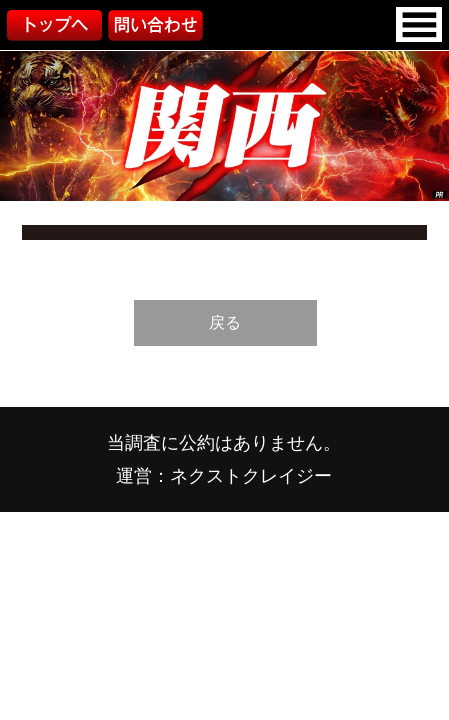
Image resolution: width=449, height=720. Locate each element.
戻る (225, 322)
